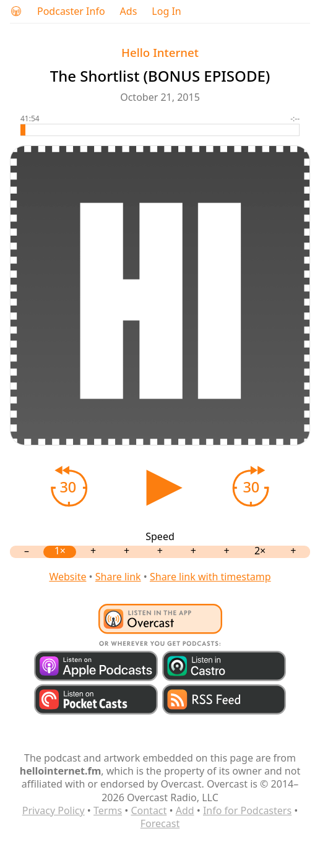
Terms (108, 810)
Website (67, 577)
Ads (129, 11)
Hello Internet (160, 52)
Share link (118, 577)
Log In (166, 11)
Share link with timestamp (210, 577)
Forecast (160, 823)
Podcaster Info (71, 11)
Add (185, 810)
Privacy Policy (54, 810)
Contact (149, 810)
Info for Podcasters (247, 810)
